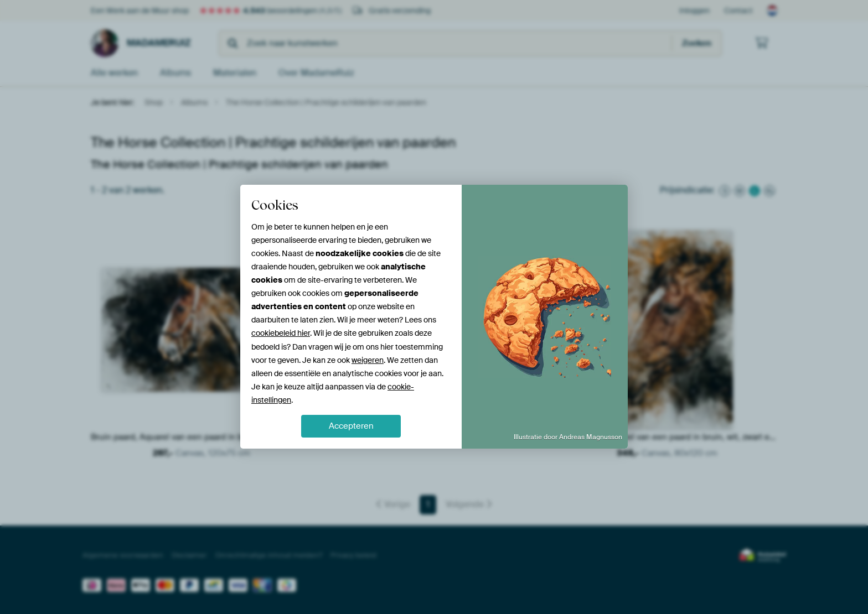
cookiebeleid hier (281, 333)
